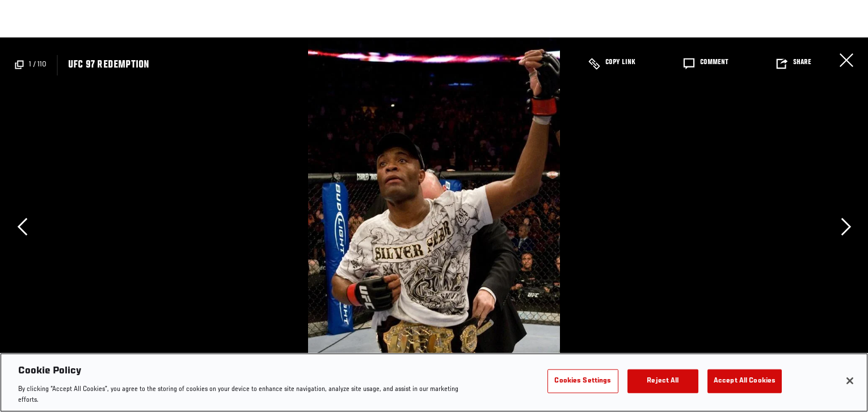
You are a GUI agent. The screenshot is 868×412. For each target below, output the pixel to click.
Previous (22, 226)
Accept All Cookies (745, 381)
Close (846, 60)
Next (846, 226)
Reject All (663, 381)
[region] (434, 382)
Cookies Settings (583, 381)
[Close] (850, 381)
